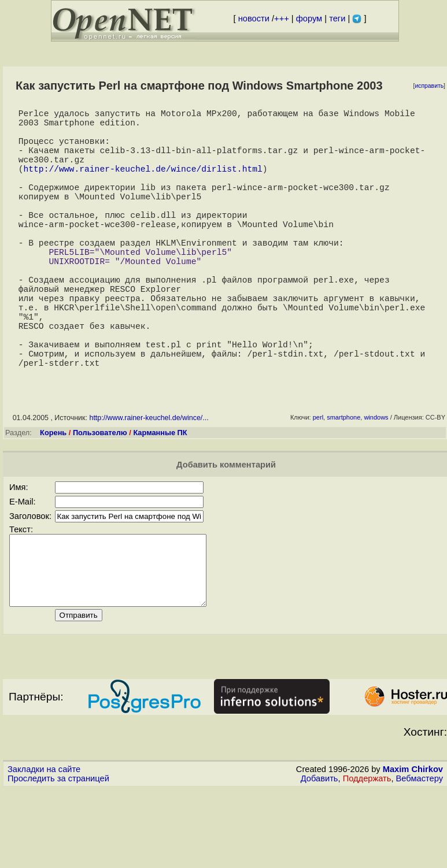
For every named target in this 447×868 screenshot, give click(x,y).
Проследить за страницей (58, 857)
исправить (429, 86)
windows (376, 482)
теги (337, 18)
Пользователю (100, 497)
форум (309, 18)
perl (318, 482)
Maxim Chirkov (413, 848)
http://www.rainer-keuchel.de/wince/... (149, 483)
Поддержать (367, 857)
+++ (282, 18)
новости (254, 18)
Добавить (319, 857)
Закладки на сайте (44, 848)
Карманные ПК (160, 497)
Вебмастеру (420, 857)
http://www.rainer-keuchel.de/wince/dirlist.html (143, 184)
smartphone (343, 482)
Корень (53, 497)
